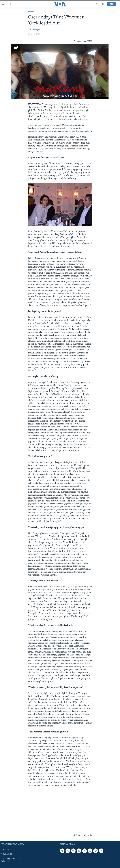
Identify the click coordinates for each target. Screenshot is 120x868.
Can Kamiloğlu (34, 30)
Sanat (31, 12)
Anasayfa (5, 850)
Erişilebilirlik (7, 854)
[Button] (77, 41)
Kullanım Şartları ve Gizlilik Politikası (12, 860)
